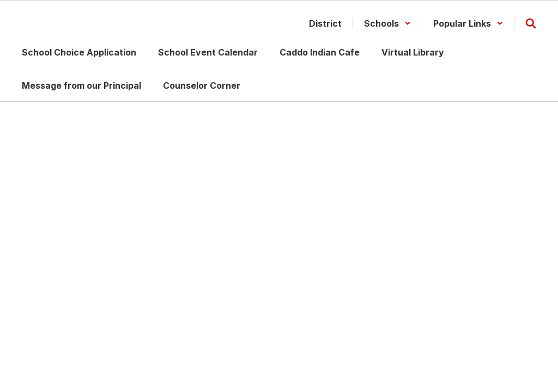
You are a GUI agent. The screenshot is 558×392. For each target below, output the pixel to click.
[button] (387, 23)
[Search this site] (531, 23)
